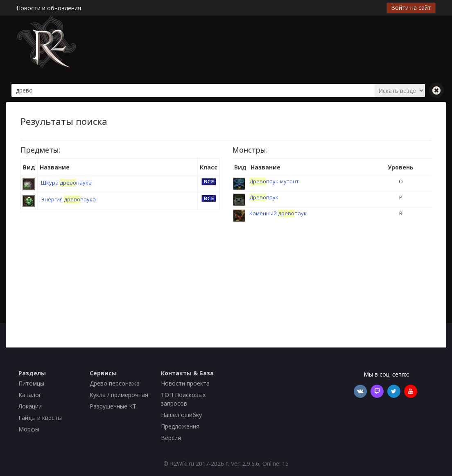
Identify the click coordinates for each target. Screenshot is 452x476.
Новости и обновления (49, 8)
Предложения (180, 426)
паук (264, 197)
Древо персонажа (115, 383)
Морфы (29, 429)
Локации (30, 406)
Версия (171, 438)
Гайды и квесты (40, 418)
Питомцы (31, 383)
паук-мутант (274, 181)
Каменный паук (278, 213)
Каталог (30, 395)
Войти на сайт (411, 8)
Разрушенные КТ (113, 406)
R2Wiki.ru (182, 464)
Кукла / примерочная (119, 395)
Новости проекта (185, 383)
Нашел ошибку (181, 415)
